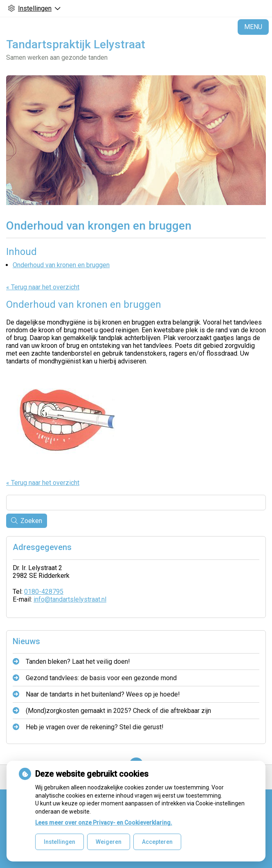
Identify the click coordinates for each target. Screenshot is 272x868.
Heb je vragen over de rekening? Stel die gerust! (95, 727)
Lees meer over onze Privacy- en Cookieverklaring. (104, 823)
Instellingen (60, 842)
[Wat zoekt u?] (136, 503)
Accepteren (157, 842)
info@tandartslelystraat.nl (70, 599)
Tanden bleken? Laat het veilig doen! (78, 662)
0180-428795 (44, 592)
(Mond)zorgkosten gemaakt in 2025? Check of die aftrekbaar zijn (118, 711)
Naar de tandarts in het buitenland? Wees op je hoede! (103, 694)
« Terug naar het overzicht (43, 287)
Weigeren (109, 842)
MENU (253, 27)
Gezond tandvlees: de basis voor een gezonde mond (101, 678)
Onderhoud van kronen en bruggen (61, 265)
